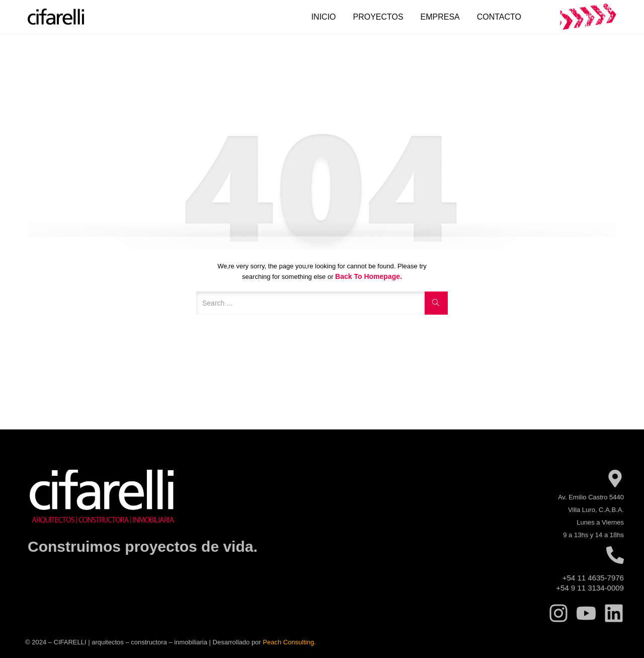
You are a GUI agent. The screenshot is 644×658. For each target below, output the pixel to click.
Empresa (440, 17)
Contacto (499, 17)
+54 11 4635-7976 (593, 578)
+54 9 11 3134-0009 (590, 588)
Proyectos (378, 17)
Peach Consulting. (289, 642)
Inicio (324, 17)
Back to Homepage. (369, 276)
